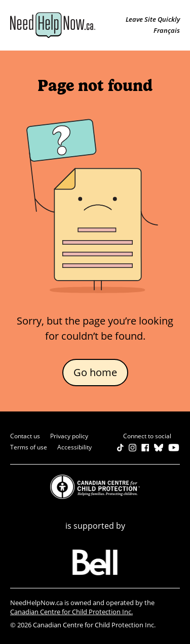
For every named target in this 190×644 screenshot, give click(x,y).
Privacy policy (69, 436)
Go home (95, 372)
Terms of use (29, 447)
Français (167, 30)
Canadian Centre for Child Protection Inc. (71, 612)
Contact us (25, 436)
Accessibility (74, 447)
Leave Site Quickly (153, 19)
